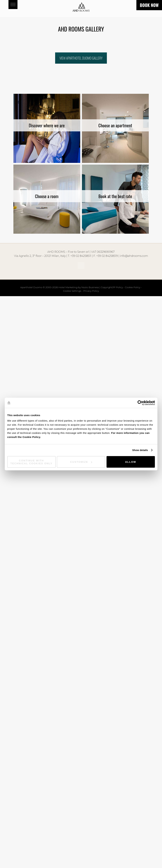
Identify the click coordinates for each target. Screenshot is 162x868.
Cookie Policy (133, 287)
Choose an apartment (115, 125)
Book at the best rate (115, 196)
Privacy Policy (91, 291)
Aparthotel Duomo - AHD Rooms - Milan (81, 9)
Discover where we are (47, 125)
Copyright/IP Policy (112, 287)
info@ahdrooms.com (134, 256)
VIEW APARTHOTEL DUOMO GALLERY (81, 58)
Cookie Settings (72, 291)
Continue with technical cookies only (31, 462)
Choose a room (47, 196)
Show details (140, 450)
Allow (131, 462)
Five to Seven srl (78, 252)
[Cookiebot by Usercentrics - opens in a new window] (140, 403)
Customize (81, 462)
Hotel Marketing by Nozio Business (79, 287)
